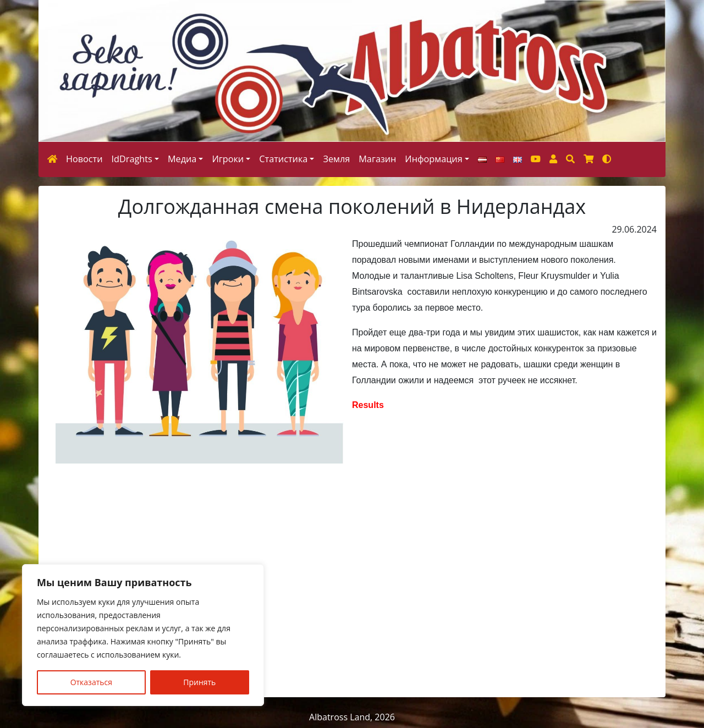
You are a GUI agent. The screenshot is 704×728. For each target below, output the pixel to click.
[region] (143, 635)
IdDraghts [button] (132, 159)
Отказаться (91, 682)
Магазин (377, 159)
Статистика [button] (283, 159)
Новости (84, 159)
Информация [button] (433, 159)
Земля (336, 159)
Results (369, 405)
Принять (199, 682)
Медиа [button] (182, 159)
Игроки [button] (228, 159)
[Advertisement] (352, 580)
